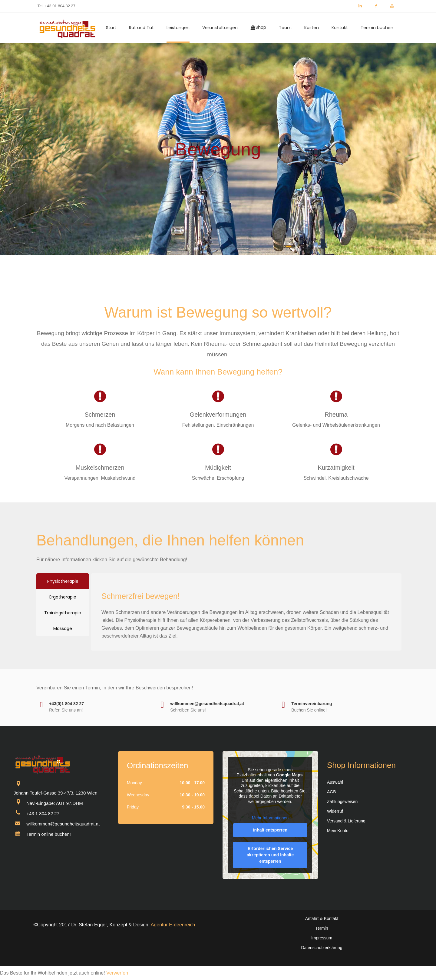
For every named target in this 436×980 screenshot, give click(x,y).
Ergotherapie (63, 597)
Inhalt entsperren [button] (270, 830)
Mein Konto (338, 831)
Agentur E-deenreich (173, 925)
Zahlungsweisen (342, 802)
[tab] (63, 581)
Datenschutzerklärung (322, 948)
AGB (332, 792)
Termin (322, 928)
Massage (63, 628)
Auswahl (335, 782)
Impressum (322, 938)
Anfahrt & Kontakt (322, 918)
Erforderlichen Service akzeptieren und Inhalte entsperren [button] (270, 855)
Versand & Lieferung (346, 821)
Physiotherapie (63, 581)
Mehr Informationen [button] (270, 818)
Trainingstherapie (63, 613)
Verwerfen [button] (117, 973)
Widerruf (335, 811)
